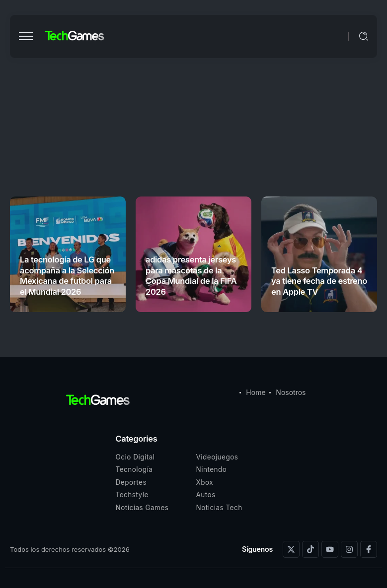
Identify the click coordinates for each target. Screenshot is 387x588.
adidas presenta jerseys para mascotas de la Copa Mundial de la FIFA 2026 (191, 275)
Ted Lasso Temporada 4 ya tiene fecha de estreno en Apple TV (319, 281)
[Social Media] (291, 549)
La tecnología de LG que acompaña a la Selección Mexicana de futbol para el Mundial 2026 (67, 275)
